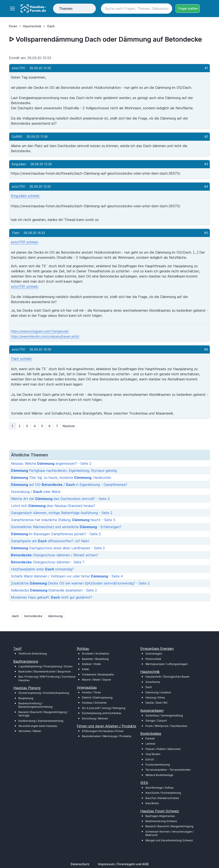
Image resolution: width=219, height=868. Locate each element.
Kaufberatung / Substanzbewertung (41, 721)
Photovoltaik (153, 659)
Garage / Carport (156, 721)
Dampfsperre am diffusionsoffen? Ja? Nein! (50, 541)
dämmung (55, 616)
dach (15, 616)
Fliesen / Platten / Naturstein (163, 749)
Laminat (150, 744)
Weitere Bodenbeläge (159, 775)
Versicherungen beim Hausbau (38, 726)
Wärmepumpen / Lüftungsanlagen (167, 664)
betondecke (33, 616)
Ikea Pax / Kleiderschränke (162, 798)
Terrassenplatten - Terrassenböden (168, 770)
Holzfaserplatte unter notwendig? (42, 569)
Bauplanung (26, 698)
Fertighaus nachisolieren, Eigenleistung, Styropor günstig (64, 471)
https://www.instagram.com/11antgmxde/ (40, 331)
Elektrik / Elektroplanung (97, 698)
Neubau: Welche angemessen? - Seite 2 (51, 463)
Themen (66, 9)
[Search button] (167, 9)
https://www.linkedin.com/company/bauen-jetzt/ (45, 336)
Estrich (150, 759)
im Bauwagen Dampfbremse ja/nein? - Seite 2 (56, 534)
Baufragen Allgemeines (160, 816)
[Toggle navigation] (12, 9)
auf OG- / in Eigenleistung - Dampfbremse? (69, 485)
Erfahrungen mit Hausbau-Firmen (103, 731)
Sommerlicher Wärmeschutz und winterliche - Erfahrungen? (66, 527)
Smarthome (153, 682)
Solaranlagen (154, 654)
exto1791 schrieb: (25, 242)
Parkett (150, 739)
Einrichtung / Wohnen (95, 718)
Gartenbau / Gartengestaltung (164, 715)
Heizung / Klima (155, 698)
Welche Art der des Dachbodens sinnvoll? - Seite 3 (60, 499)
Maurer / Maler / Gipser (97, 680)
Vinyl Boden (153, 754)
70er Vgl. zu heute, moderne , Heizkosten (61, 478)
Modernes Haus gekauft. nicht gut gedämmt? (52, 597)
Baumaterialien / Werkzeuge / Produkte (107, 736)
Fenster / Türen (91, 692)
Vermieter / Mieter (30, 731)
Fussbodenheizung (158, 765)
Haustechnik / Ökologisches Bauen (167, 677)
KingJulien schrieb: (25, 196)
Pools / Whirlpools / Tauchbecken (166, 726)
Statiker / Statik (91, 664)
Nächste (69, 426)
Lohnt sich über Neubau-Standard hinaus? (53, 506)
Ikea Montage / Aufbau (160, 788)
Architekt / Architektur (96, 654)
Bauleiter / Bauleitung (95, 659)
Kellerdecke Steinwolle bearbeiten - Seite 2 (54, 590)
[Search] (137, 9)
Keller (86, 669)
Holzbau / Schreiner (94, 703)
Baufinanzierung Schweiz (161, 821)
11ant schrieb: (22, 359)
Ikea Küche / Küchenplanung (163, 793)
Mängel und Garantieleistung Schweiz (169, 840)
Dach (149, 687)
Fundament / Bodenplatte (98, 674)
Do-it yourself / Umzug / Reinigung (104, 708)
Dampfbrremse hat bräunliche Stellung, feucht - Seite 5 (63, 520)
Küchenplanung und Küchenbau (102, 713)
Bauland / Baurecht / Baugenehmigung (169, 826)
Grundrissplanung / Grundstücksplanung (44, 693)
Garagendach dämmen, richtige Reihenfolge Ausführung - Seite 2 (62, 513)
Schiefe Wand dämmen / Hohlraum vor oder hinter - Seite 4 (67, 576)
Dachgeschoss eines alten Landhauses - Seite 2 (58, 548)
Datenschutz (80, 864)
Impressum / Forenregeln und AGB (123, 864)
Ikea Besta (152, 803)
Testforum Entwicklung (33, 654)
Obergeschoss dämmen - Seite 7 (48, 562)
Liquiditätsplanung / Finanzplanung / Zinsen (45, 666)
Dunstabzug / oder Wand (36, 492)
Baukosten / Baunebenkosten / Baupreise (45, 671)
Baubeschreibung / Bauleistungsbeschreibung (35, 705)
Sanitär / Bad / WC (157, 703)
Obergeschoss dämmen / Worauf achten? (55, 555)
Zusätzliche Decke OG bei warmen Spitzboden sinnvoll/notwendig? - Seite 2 (80, 583)
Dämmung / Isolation (158, 692)
